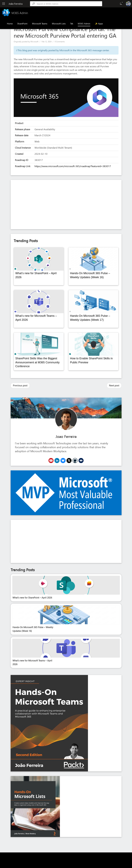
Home (10, 24)
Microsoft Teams (40, 24)
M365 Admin (84, 24)
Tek (72, 24)
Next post (114, 385)
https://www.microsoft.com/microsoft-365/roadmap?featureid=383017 (73, 166)
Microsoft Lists (59, 24)
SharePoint (22, 24)
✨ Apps (99, 24)
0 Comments (60, 42)
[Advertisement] (66, 205)
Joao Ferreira (66, 436)
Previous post (20, 385)
